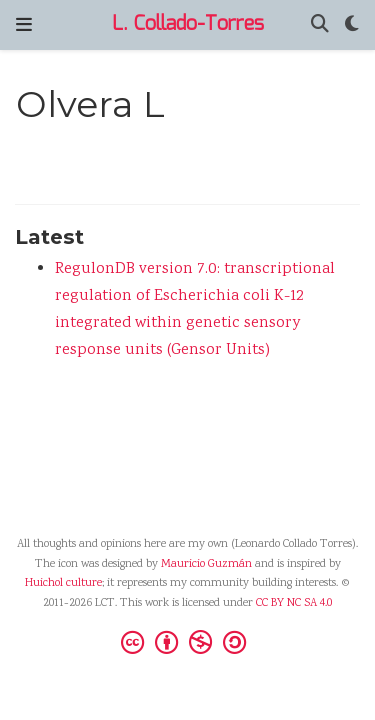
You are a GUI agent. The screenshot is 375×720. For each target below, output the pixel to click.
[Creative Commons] (187, 642)
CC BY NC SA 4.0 (294, 603)
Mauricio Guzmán (206, 564)
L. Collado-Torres (188, 24)
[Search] (320, 25)
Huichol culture (63, 583)
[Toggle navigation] (24, 25)
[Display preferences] (352, 25)
